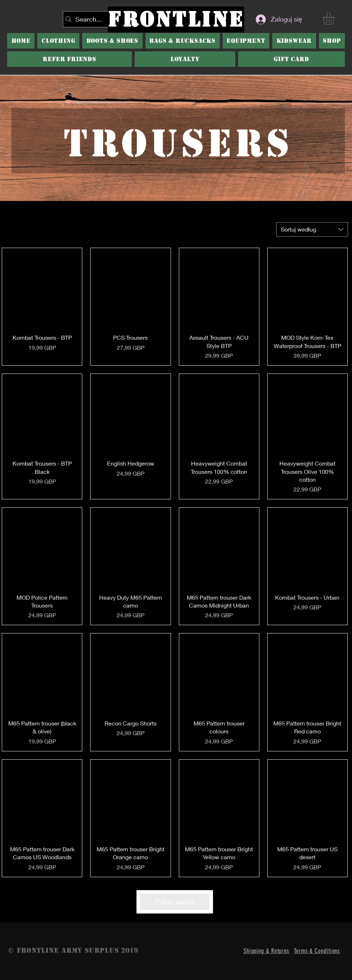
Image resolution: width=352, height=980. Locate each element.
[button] (112, 41)
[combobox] (312, 229)
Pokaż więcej (175, 902)
